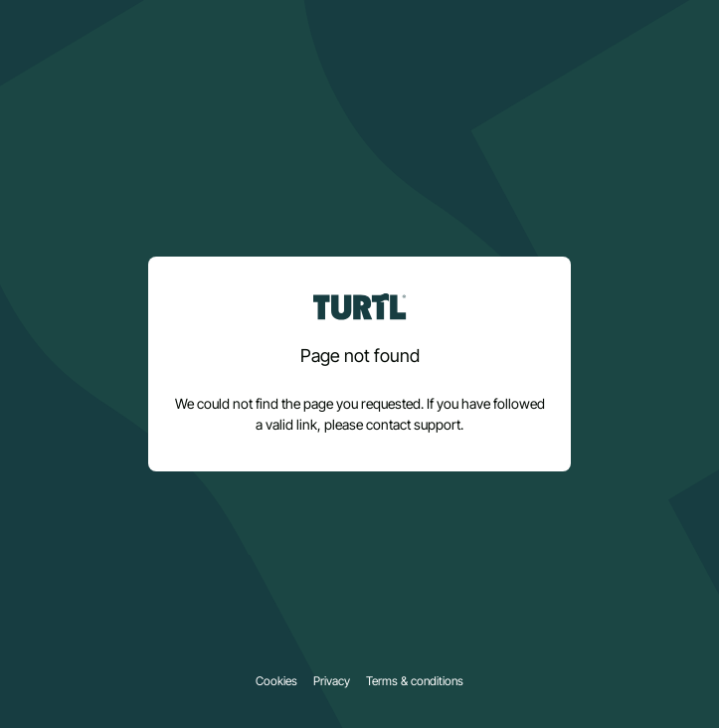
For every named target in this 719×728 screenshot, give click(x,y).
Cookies (276, 681)
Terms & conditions (415, 681)
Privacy (332, 681)
